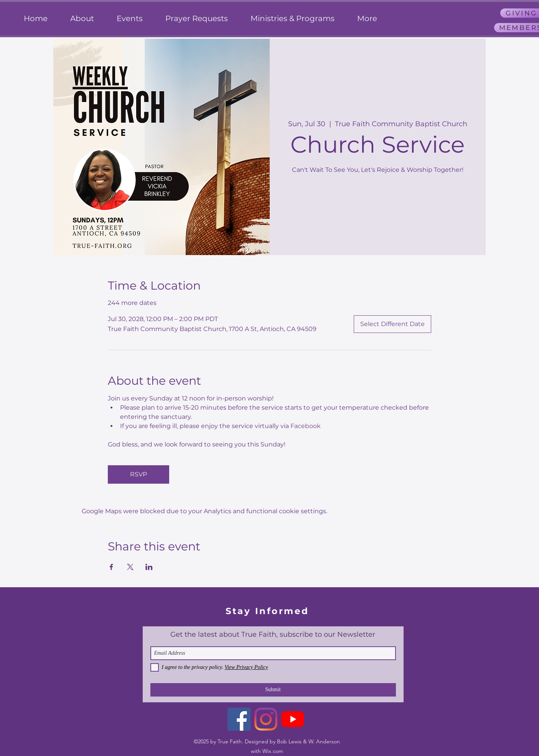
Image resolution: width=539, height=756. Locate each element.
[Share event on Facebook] (111, 567)
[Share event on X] (130, 567)
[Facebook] (239, 719)
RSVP (138, 474)
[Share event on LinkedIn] (149, 567)
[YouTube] (293, 719)
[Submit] (273, 690)
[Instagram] (266, 719)
